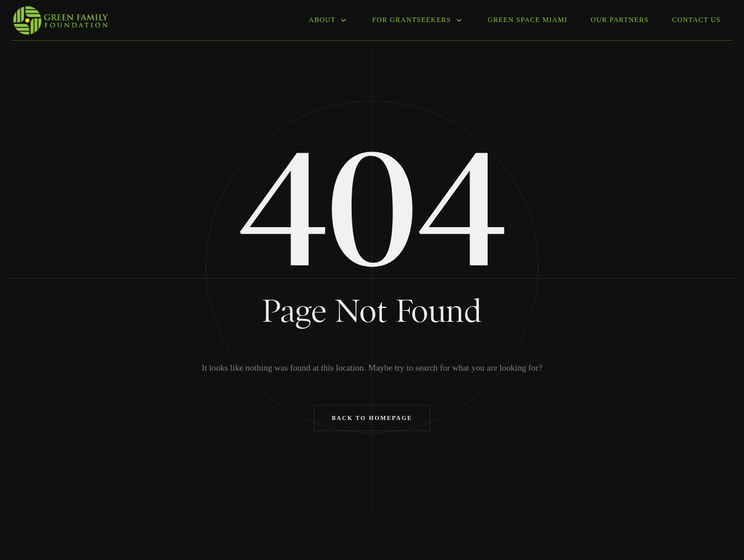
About (329, 20)
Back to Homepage (372, 418)
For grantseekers (418, 20)
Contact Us (696, 20)
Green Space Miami (527, 20)
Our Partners (620, 20)
